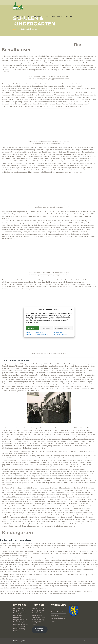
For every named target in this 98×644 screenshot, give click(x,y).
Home (17, 16)
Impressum (55, 615)
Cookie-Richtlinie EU (58, 618)
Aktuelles (26, 16)
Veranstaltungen (54, 16)
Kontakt (54, 609)
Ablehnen (46, 328)
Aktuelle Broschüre (58, 612)
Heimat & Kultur (22, 20)
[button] (72, 310)
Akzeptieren (32, 328)
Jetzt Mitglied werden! (40, 630)
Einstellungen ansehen (63, 328)
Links (53, 621)
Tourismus (69, 16)
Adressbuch (38, 16)
